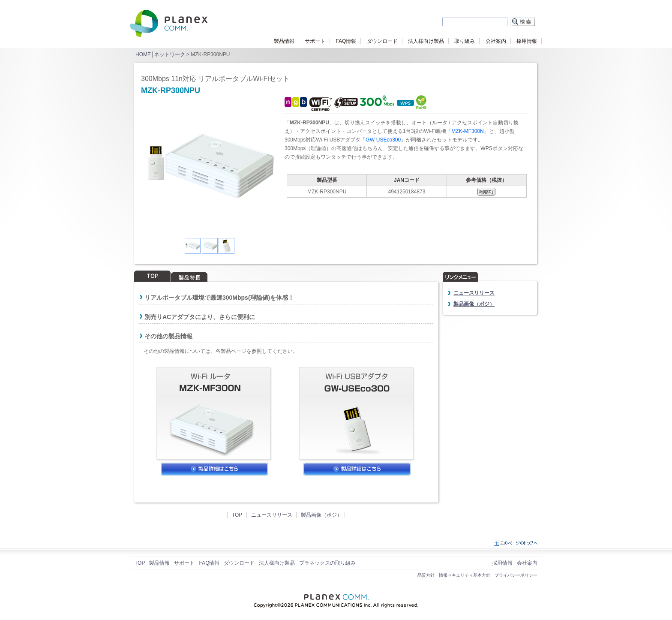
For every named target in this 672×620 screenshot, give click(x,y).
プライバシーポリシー (516, 575)
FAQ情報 (346, 41)
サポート (315, 41)
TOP (153, 276)
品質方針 (426, 575)
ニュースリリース (272, 515)
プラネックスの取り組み (327, 563)
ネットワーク (170, 54)
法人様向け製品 (426, 41)
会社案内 (496, 41)
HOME (143, 54)
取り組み (465, 41)
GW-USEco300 (383, 140)
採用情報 (527, 41)
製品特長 (189, 276)
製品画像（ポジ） (321, 515)
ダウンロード (382, 41)
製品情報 (284, 41)
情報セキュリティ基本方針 (465, 575)
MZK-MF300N (467, 131)
